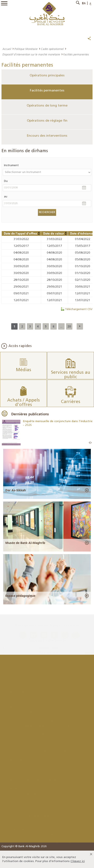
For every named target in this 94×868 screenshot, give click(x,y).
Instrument (11, 165)
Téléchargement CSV (79, 309)
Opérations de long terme (47, 106)
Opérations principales (47, 76)
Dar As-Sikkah (16, 490)
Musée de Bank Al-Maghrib (25, 543)
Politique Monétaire (26, 49)
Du (6, 181)
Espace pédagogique (20, 596)
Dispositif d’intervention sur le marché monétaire (31, 54)
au (6, 197)
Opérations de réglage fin (47, 121)
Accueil (7, 49)
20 (69, 326)
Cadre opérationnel (52, 49)
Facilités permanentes (47, 91)
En (84, 3)
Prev (90, 443)
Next (91, 443)
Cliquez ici (78, 861)
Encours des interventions (47, 136)
